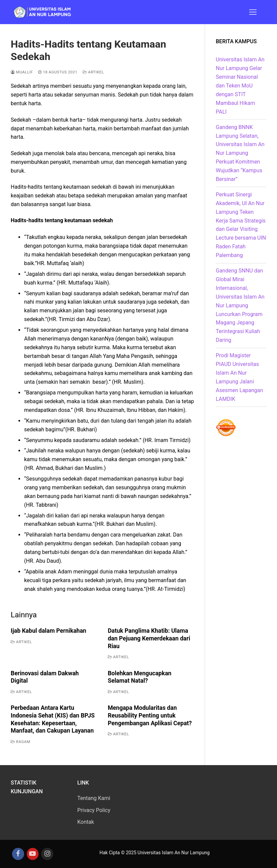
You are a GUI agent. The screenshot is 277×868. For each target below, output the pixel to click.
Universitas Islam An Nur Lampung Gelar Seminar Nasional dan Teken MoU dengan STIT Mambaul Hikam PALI (240, 85)
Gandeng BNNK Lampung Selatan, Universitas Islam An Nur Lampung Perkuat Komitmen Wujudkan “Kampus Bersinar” (240, 153)
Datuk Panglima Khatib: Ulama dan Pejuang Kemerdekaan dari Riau (149, 638)
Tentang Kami (94, 798)
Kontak (86, 822)
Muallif (22, 72)
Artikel (93, 72)
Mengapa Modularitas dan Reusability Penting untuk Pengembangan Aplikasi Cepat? (150, 716)
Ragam (20, 742)
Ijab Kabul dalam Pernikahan (48, 631)
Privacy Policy (94, 810)
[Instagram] (48, 854)
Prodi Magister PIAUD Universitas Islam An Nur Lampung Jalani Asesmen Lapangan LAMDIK (239, 377)
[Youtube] (33, 854)
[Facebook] (18, 854)
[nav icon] (253, 12)
